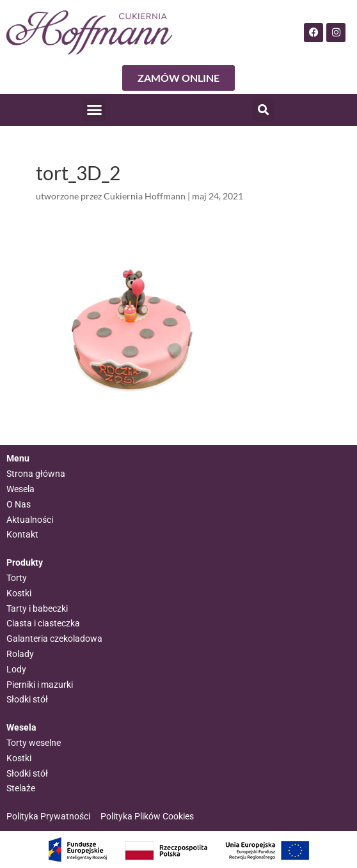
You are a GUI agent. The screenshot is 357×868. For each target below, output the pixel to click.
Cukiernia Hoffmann (145, 196)
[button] (95, 110)
